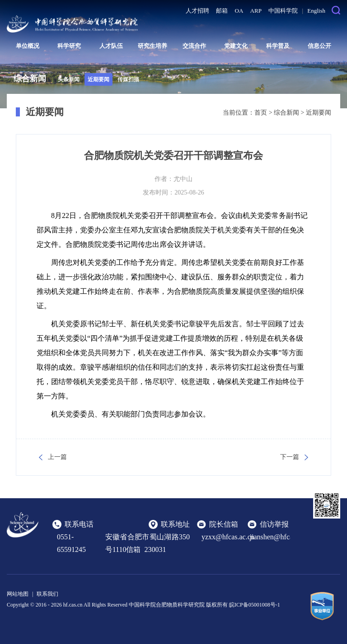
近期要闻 (98, 79)
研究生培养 (152, 46)
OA (239, 11)
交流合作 (194, 46)
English (316, 11)
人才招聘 (197, 11)
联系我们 (47, 594)
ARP (256, 11)
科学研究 (69, 46)
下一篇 (290, 457)
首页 (261, 113)
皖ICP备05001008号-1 (255, 605)
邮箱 (222, 11)
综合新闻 (286, 113)
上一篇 (57, 457)
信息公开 (319, 46)
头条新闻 (69, 79)
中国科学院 (283, 11)
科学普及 (278, 46)
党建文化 (236, 46)
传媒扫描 (128, 79)
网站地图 (18, 594)
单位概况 (28, 46)
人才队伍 (111, 46)
